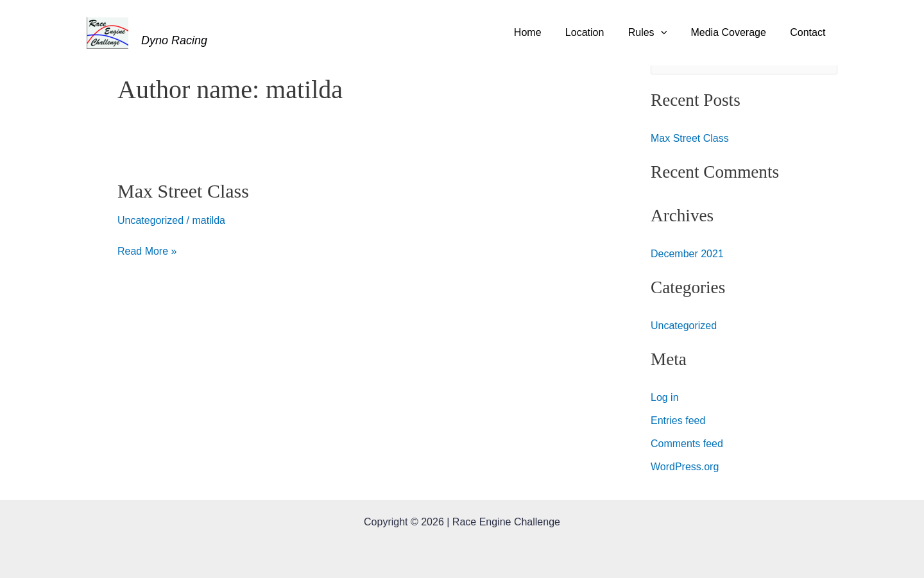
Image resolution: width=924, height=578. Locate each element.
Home (543, 32)
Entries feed (678, 421)
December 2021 (687, 254)
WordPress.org (685, 467)
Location (596, 32)
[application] (669, 32)
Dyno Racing (174, 40)
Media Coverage (733, 32)
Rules (656, 32)
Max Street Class (183, 191)
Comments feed (687, 444)
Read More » (147, 250)
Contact (809, 32)
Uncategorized (150, 220)
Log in (665, 397)
